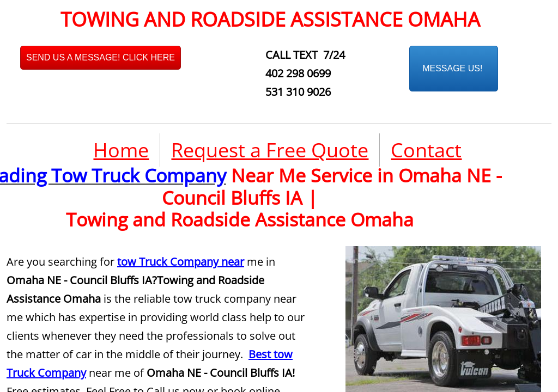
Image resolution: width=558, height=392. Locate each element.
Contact (426, 150)
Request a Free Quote (270, 150)
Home (121, 150)
